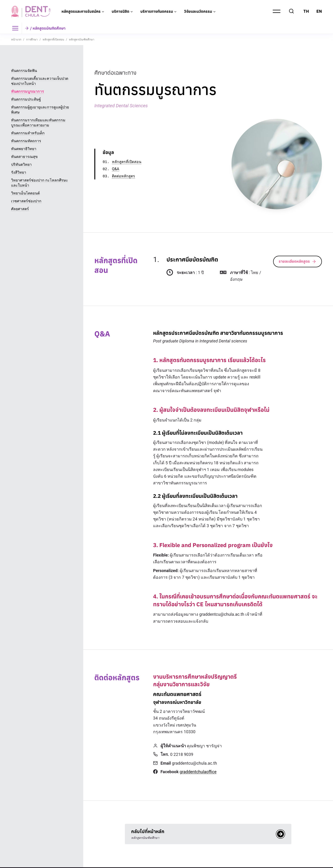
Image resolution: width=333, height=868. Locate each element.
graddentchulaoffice (198, 772)
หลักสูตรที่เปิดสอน (127, 162)
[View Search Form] (291, 11)
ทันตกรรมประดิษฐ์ (26, 99)
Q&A (116, 169)
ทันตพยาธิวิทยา (24, 149)
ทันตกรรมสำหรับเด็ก (28, 133)
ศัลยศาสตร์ (20, 209)
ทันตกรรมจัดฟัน (24, 71)
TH (306, 11)
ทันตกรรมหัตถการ (26, 141)
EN (319, 11)
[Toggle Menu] (17, 28)
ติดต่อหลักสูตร (123, 176)
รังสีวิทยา (19, 172)
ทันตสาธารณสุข (24, 157)
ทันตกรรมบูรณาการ (28, 91)
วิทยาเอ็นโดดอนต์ (25, 193)
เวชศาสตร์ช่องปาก (26, 201)
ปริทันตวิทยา (21, 165)
